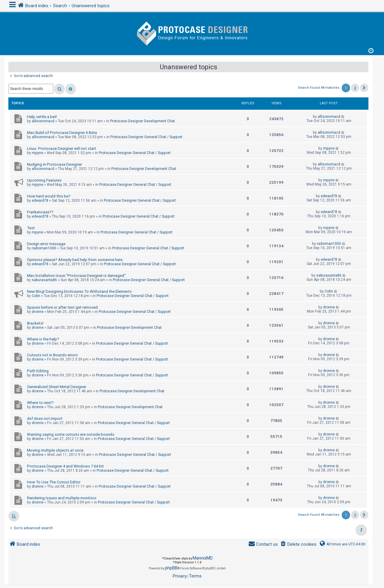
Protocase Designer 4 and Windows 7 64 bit (65, 466)
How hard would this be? (49, 196)
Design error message (46, 244)
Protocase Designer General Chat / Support (146, 137)
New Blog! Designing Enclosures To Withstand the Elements (79, 291)
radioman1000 (44, 248)
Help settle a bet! (42, 117)
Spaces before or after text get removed (62, 307)
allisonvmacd (43, 121)
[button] (364, 88)
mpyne (37, 153)
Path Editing (38, 371)
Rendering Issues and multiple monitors (62, 498)
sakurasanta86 (44, 280)
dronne (38, 312)
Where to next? (40, 403)
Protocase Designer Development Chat (142, 121)
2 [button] (355, 88)
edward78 (40, 200)
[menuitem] (298, 544)
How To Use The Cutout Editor (54, 482)
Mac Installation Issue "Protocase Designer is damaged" (76, 276)
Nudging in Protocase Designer (54, 164)
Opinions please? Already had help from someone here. (75, 260)
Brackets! (35, 323)
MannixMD (203, 558)
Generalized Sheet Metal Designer (57, 387)
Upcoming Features (44, 180)
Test (31, 228)
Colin (36, 296)
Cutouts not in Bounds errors (52, 355)
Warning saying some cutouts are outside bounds (71, 434)
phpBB (171, 568)
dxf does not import (45, 419)
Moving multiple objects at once (55, 450)
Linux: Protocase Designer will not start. (62, 148)
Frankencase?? (40, 212)
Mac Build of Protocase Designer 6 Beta (62, 133)
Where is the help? (43, 339)
